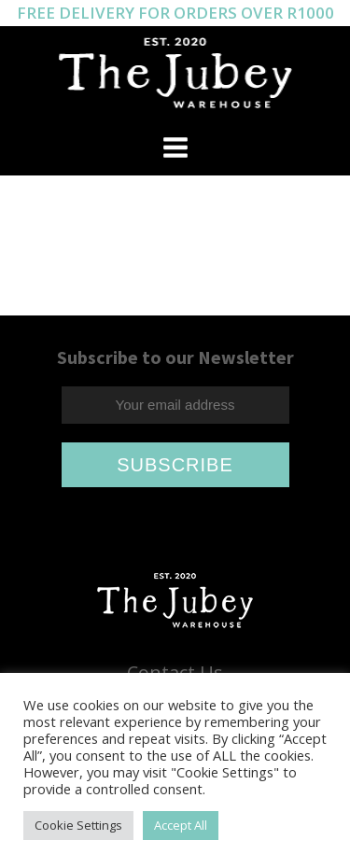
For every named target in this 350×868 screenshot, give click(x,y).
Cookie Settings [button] (78, 825)
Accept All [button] (181, 825)
